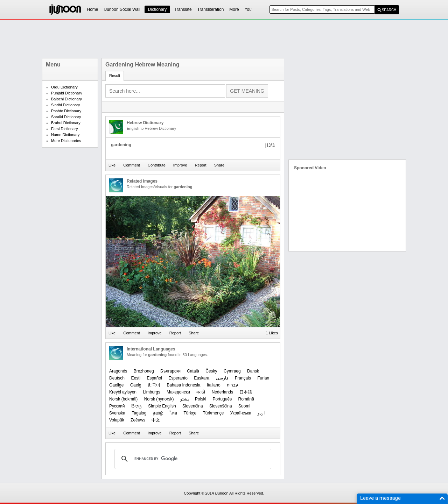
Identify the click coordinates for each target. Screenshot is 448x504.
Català (193, 371)
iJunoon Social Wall (122, 9)
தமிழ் (158, 413)
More (234, 9)
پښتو (184, 399)
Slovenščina (221, 406)
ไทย (173, 413)
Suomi (244, 406)
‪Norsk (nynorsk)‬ (159, 399)
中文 (156, 420)
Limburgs (151, 392)
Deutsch (117, 378)
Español (154, 378)
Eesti (136, 378)
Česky (211, 371)
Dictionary (157, 9)
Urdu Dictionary (64, 87)
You (248, 9)
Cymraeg (232, 371)
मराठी (201, 392)
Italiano (214, 385)
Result (115, 76)
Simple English (162, 406)
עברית (233, 385)
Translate (183, 9)
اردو (261, 413)
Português (222, 399)
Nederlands (222, 392)
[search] (192, 459)
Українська (241, 413)
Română (246, 399)
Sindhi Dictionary (66, 105)
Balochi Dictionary (66, 99)
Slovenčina (193, 406)
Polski (201, 399)
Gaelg (136, 385)
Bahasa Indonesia (183, 385)
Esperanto (178, 378)
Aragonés (118, 371)
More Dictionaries (66, 141)
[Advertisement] (224, 39)
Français (243, 378)
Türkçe (190, 413)
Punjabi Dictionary (67, 93)
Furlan (263, 378)
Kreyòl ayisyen (123, 392)
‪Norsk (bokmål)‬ (123, 399)
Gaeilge (116, 385)
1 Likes (272, 333)
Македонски (178, 392)
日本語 (246, 392)
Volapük (117, 420)
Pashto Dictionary (66, 111)
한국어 (154, 385)
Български (170, 371)
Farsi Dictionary (64, 129)
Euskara (202, 378)
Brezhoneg (144, 371)
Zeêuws (138, 420)
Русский (117, 406)
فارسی (222, 378)
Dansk (253, 371)
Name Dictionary (65, 135)
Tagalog (139, 413)
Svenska (117, 413)
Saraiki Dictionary (66, 117)
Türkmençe (213, 413)
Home (93, 9)
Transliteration (211, 9)
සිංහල (136, 406)
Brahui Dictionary (66, 123)
